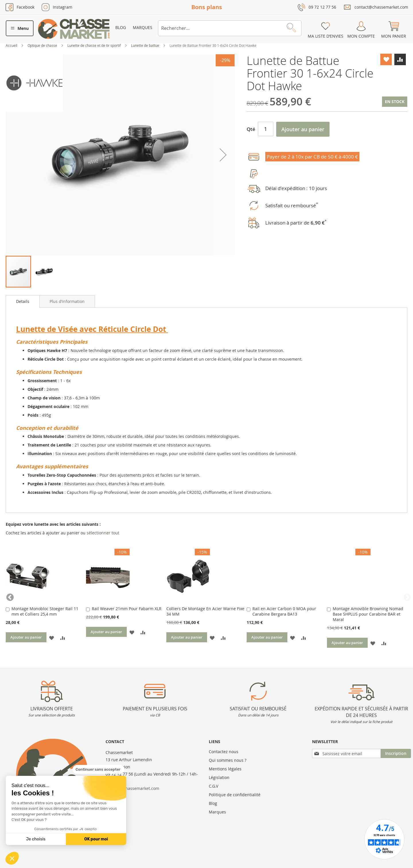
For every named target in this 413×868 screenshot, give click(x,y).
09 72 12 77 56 (322, 7)
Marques (143, 27)
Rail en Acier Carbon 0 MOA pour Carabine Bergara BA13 (284, 611)
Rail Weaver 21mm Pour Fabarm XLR (127, 609)
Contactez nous (224, 752)
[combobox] (230, 28)
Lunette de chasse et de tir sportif (95, 45)
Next (404, 596)
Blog (121, 27)
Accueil (12, 45)
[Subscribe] (396, 753)
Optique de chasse (43, 45)
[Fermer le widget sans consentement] (99, 770)
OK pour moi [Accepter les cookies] (96, 839)
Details (23, 301)
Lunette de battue (146, 45)
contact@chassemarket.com (381, 7)
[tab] (23, 301)
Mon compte (361, 36)
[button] (12, 858)
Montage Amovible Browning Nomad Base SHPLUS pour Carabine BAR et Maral (368, 614)
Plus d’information (67, 301)
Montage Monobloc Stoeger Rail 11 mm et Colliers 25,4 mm (45, 611)
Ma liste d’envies (326, 36)
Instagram (63, 7)
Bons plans (207, 7)
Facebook (26, 7)
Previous (9, 596)
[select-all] (103, 533)
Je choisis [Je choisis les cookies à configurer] (36, 839)
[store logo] (74, 29)
